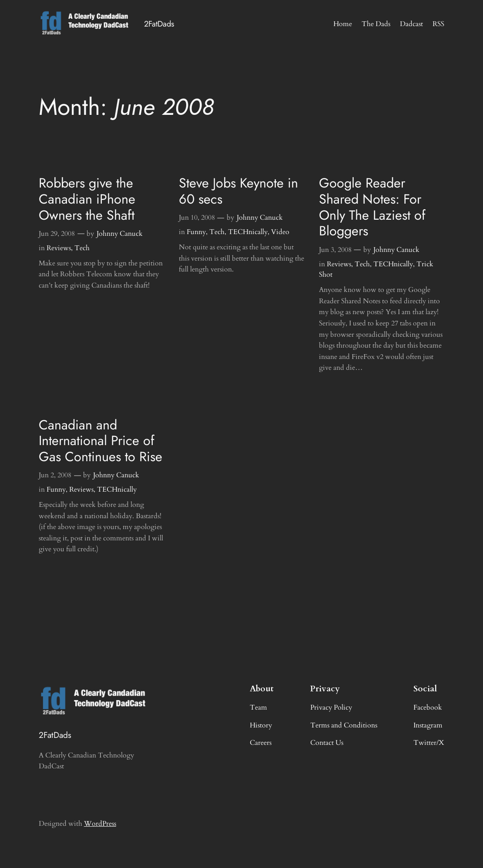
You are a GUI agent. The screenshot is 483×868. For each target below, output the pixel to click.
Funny (196, 232)
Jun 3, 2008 (335, 250)
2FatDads (159, 24)
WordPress (100, 824)
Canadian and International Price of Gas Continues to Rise (101, 441)
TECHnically (248, 232)
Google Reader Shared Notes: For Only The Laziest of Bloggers (372, 207)
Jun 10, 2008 (197, 218)
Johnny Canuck (120, 234)
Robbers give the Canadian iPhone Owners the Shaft (87, 199)
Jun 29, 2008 (57, 234)
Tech (82, 248)
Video (280, 232)
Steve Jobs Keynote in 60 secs (238, 191)
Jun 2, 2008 (55, 475)
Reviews (59, 248)
